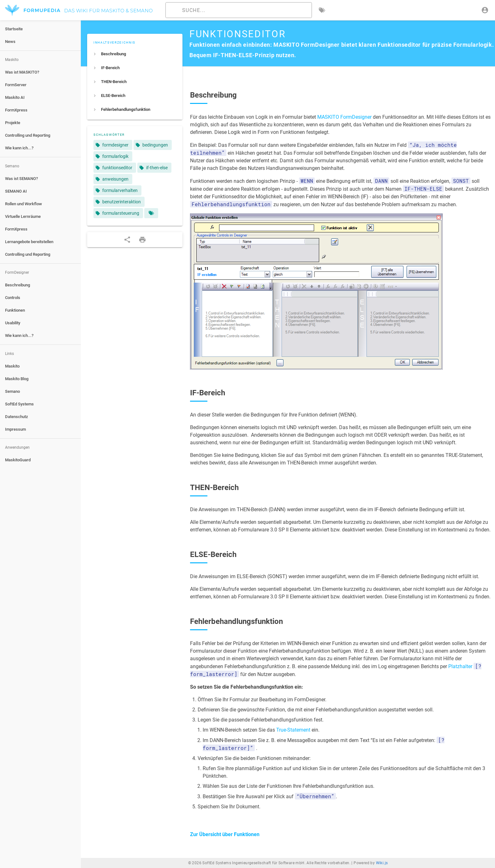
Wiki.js (382, 863)
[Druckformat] (142, 240)
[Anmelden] (485, 10)
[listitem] (135, 54)
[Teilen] (127, 240)
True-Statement (293, 730)
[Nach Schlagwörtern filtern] (322, 10)
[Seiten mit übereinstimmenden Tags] (151, 213)
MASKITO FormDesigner (344, 117)
